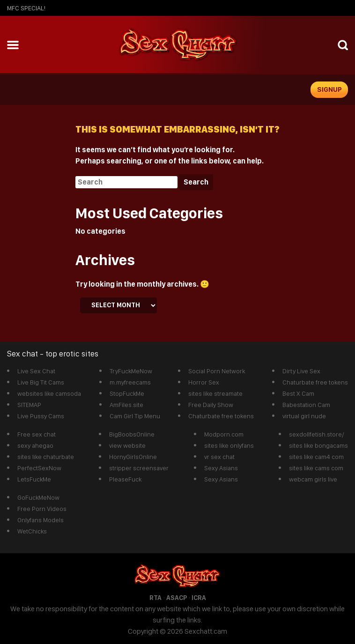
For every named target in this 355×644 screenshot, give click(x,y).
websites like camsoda (49, 393)
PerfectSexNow (39, 468)
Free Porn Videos (42, 509)
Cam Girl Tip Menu (135, 416)
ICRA (199, 598)
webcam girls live (313, 479)
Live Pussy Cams (41, 416)
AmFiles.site (126, 405)
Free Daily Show (211, 405)
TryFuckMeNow (131, 371)
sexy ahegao (35, 445)
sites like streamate (215, 393)
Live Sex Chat (36, 371)
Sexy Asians (221, 468)
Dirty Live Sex (301, 371)
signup (329, 89)
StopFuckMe (127, 393)
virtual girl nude (304, 416)
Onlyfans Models (41, 520)
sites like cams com (316, 468)
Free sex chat (37, 434)
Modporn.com (224, 434)
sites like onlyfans (229, 445)
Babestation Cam (306, 405)
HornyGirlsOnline (133, 457)
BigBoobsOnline (132, 434)
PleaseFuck (125, 479)
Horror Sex (204, 382)
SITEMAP (29, 405)
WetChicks (32, 531)
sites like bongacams (318, 445)
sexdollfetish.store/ (317, 434)
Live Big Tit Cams (41, 382)
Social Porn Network (217, 371)
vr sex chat (219, 457)
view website (127, 445)
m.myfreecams (130, 382)
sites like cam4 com (316, 457)
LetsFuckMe (34, 479)
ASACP (177, 598)
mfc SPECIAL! (26, 8)
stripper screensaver (139, 468)
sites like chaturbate (46, 457)
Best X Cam (298, 393)
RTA (155, 598)
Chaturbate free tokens (221, 416)
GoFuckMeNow (38, 497)
